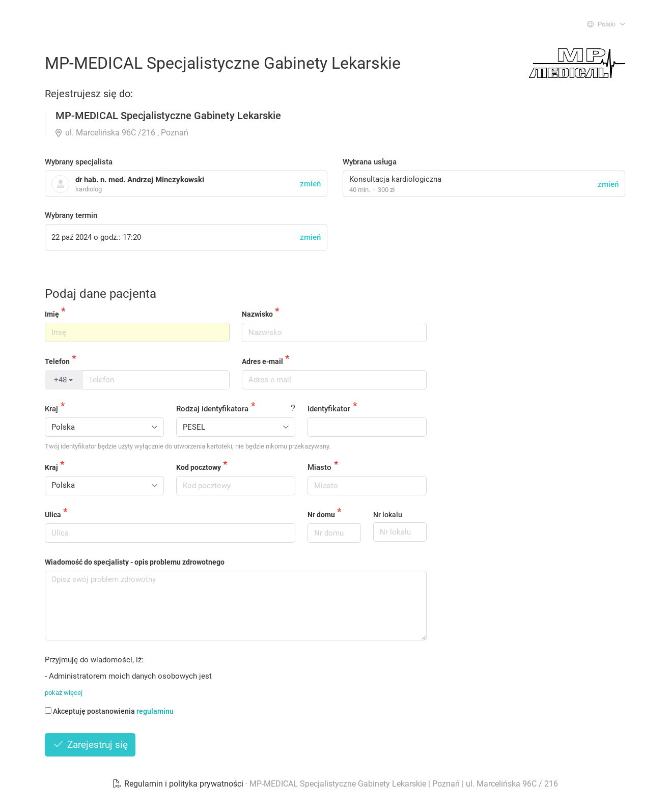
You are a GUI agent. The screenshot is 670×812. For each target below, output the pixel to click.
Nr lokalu (388, 515)
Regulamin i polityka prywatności (179, 784)
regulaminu (155, 711)
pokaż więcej (64, 693)
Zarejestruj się (90, 745)
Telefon (57, 361)
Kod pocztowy (199, 467)
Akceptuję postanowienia (109, 711)
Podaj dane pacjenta (101, 294)
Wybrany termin (71, 215)
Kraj (51, 409)
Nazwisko (257, 314)
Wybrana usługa (370, 162)
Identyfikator (329, 409)
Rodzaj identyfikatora (212, 409)
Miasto (319, 467)
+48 (63, 380)
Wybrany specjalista (79, 162)
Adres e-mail (262, 361)
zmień (608, 184)
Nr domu (321, 515)
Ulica (53, 515)
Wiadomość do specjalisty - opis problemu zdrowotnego (135, 562)
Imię (52, 314)
